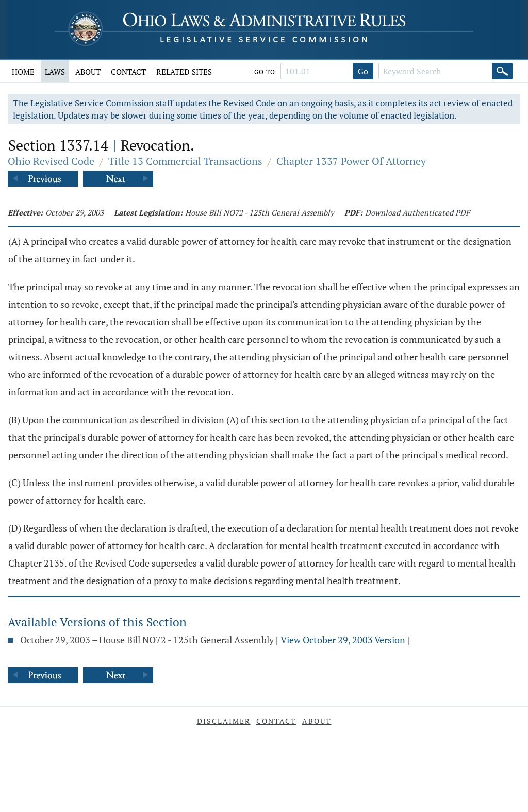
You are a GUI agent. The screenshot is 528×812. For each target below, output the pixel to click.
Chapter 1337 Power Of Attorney (351, 161)
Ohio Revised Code (51, 161)
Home (23, 72)
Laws (55, 72)
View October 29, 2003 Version (343, 640)
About (88, 72)
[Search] (502, 71)
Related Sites (184, 72)
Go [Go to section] (363, 71)
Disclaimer (224, 721)
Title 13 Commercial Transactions (185, 161)
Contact (128, 72)
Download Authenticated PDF (417, 212)
